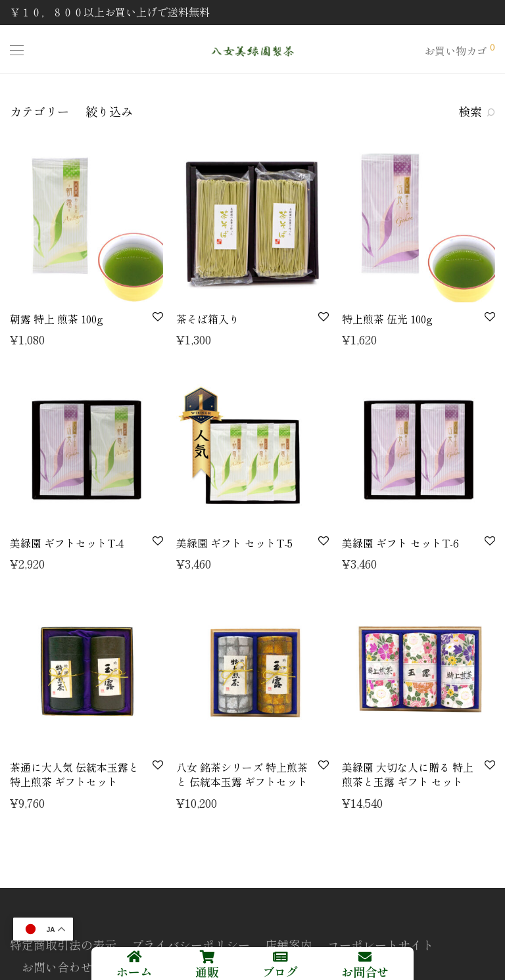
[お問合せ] (365, 957)
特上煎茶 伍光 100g (387, 319)
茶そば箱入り (208, 319)
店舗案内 (289, 945)
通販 (207, 971)
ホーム (134, 971)
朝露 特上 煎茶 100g (57, 319)
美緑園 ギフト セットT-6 (400, 543)
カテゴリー (39, 111)
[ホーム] (134, 957)
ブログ (280, 971)
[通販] (207, 957)
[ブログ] (280, 957)
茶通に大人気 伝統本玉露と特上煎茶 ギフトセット (74, 774)
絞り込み (109, 111)
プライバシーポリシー (191, 945)
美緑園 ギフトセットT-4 (67, 543)
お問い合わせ (57, 967)
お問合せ (365, 971)
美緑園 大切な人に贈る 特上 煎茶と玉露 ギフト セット (408, 774)
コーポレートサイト (381, 945)
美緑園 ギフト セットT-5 (234, 543)
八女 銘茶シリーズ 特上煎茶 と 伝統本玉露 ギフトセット (242, 774)
